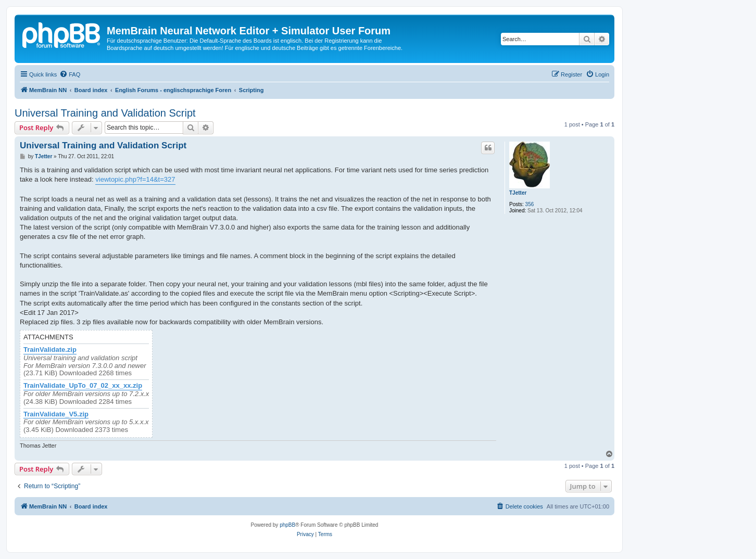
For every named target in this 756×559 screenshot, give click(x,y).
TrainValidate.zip (50, 350)
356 (530, 204)
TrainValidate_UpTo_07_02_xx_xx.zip (83, 386)
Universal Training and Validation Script (105, 113)
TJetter (518, 193)
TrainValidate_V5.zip (56, 414)
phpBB (287, 525)
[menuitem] (70, 74)
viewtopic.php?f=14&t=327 (135, 179)
